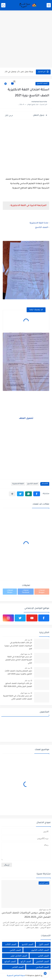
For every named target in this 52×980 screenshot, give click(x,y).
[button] (37, 494)
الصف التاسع (42, 84)
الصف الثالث (11, 944)
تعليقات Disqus (10, 592)
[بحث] (3, 5)
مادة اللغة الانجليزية (39, 223)
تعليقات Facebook (26, 592)
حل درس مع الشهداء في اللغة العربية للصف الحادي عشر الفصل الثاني (19, 660)
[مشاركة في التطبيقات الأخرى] (12, 494)
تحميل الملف (26, 418)
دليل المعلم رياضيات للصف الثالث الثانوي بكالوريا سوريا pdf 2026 (18, 673)
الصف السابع (10, 961)
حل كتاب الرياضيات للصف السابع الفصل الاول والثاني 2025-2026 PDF (18, 685)
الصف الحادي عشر (19, 956)
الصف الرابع (26, 961)
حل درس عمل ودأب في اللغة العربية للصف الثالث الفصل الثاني (18, 698)
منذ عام (27, 640)
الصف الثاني (43, 956)
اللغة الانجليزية (18, 484)
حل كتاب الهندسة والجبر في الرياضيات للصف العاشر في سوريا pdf (18, 646)
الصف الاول (44, 944)
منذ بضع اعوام (25, 654)
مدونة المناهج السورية (16, 976)
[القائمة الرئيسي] (49, 5)
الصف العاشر (18, 967)
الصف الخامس (42, 961)
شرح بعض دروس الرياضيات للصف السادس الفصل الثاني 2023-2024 (26, 915)
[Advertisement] (26, 39)
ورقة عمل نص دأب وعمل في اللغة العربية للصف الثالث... (18, 72)
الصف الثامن (15, 950)
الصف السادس (42, 967)
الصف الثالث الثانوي (40, 950)
